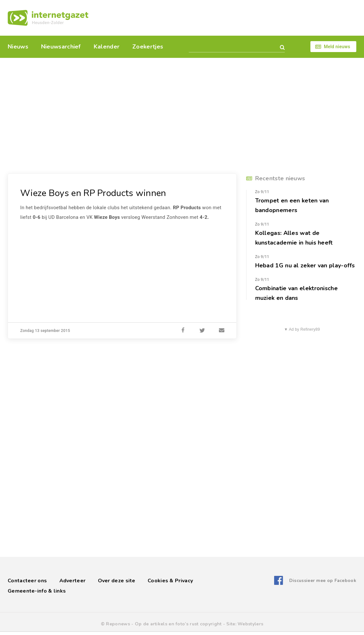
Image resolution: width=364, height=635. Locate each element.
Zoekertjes (148, 47)
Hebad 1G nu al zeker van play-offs (305, 265)
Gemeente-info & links (37, 591)
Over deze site (117, 581)
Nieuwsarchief (61, 47)
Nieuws (18, 47)
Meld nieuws (337, 47)
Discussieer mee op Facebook (323, 581)
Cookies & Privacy (170, 581)
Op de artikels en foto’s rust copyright (178, 624)
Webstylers (250, 624)
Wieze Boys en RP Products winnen (93, 193)
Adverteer (73, 581)
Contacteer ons (27, 581)
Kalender (107, 47)
